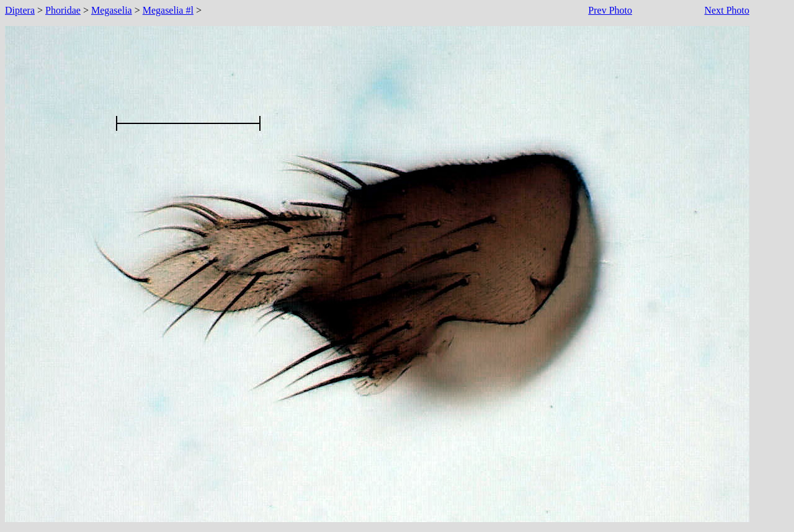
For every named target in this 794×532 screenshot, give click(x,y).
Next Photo (727, 10)
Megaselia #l (168, 10)
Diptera (20, 10)
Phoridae (63, 10)
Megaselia (112, 10)
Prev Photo (610, 10)
